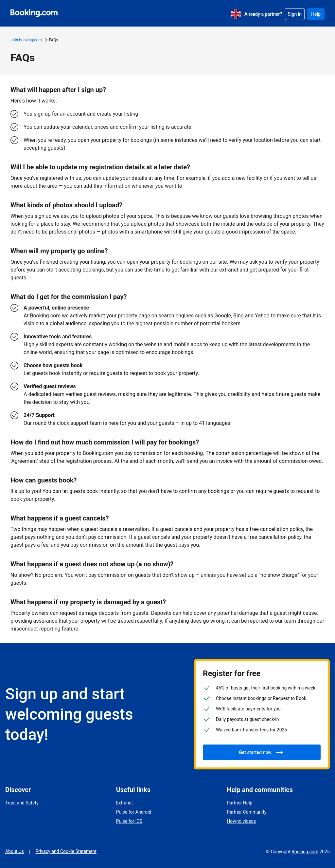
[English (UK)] (236, 14)
